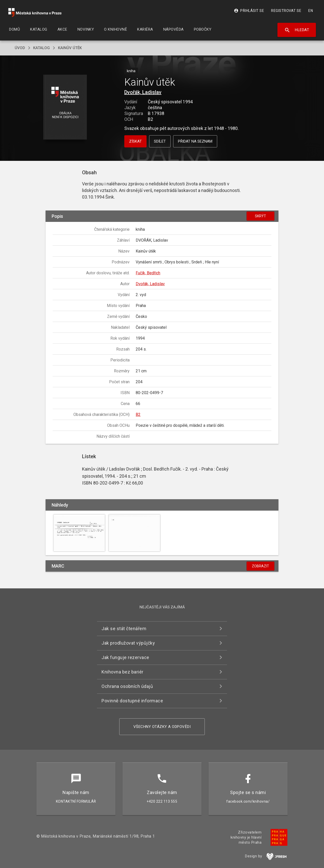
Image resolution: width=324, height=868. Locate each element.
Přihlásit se (249, 11)
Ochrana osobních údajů (127, 686)
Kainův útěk (70, 48)
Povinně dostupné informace (132, 701)
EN (311, 11)
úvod (20, 48)
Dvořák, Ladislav (143, 92)
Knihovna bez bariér (123, 672)
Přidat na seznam (195, 141)
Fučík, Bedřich (148, 273)
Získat (135, 141)
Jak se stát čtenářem (124, 629)
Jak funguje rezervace (125, 657)
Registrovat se (286, 11)
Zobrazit (260, 566)
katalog (42, 48)
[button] (65, 108)
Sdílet (160, 141)
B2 (138, 414)
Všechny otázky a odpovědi (162, 727)
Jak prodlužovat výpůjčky (128, 643)
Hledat (297, 30)
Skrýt (260, 216)
